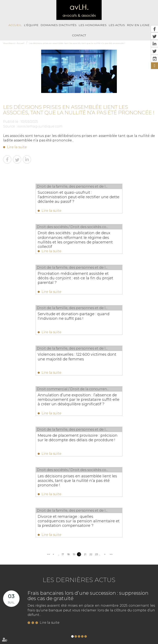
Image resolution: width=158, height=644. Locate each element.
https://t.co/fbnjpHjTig (98, 592)
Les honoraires (93, 25)
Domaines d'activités (59, 25)
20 (80, 399)
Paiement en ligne (57, 624)
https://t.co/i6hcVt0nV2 (99, 569)
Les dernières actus (79, 425)
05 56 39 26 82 (22, 520)
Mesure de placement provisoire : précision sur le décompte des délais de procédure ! (40, 322)
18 (68, 399)
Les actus (117, 25)
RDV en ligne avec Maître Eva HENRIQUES (72, 633)
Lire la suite (17, 147)
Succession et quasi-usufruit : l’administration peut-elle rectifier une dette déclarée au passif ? (38, 197)
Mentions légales (33, 624)
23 (96, 399)
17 (63, 399)
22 (91, 399)
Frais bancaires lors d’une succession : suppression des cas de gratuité (88, 440)
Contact (79, 35)
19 (74, 399)
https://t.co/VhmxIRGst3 (99, 574)
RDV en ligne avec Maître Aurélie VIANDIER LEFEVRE (101, 624)
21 (85, 399)
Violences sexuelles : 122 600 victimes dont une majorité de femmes (41, 278)
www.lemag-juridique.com (40, 126)
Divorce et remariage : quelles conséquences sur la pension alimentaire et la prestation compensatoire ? (72, 367)
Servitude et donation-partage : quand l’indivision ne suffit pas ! (112, 237)
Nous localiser (26, 540)
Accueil (15, 25)
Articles (104, 633)
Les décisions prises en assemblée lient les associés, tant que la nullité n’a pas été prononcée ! (77, 43)
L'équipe (31, 25)
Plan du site (136, 616)
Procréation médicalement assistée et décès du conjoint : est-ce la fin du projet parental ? (41, 239)
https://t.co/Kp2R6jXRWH (100, 588)
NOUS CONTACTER (26, 532)
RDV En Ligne (106, 616)
